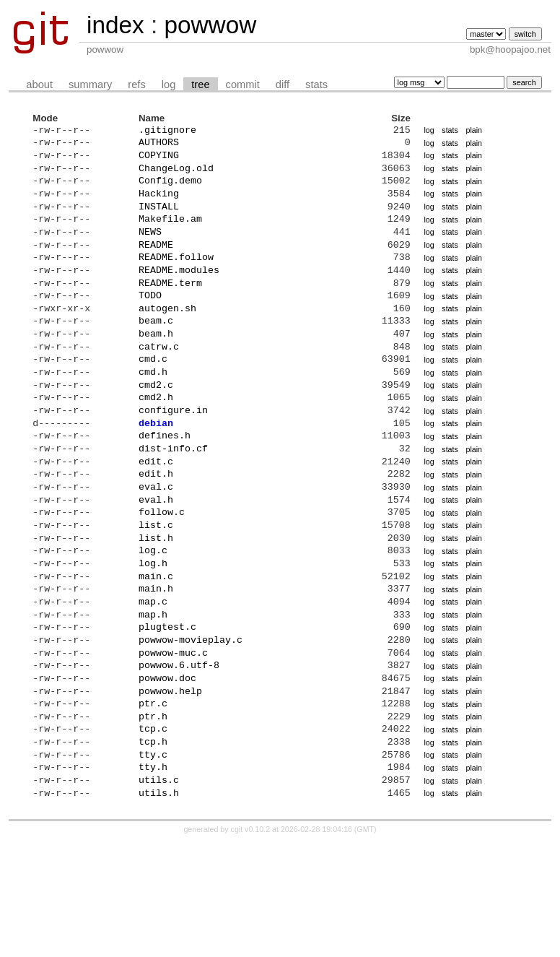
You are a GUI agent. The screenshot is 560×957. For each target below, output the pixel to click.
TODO (150, 325)
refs (136, 85)
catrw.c (159, 385)
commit (243, 85)
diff (283, 85)
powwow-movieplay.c (191, 728)
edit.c (156, 519)
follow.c (162, 579)
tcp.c (153, 832)
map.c (153, 683)
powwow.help (170, 788)
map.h (153, 698)
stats (316, 85)
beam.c (156, 355)
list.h (156, 609)
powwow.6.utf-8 (179, 758)
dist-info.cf (173, 504)
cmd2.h (156, 444)
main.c (156, 654)
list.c (156, 594)
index (115, 25)
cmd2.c (156, 430)
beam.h (156, 370)
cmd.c (153, 399)
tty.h (153, 877)
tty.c (153, 862)
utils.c (159, 892)
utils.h (159, 907)
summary (90, 85)
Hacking (159, 206)
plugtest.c (167, 713)
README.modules (179, 295)
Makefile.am (170, 235)
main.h (156, 668)
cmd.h (153, 415)
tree (200, 85)
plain (474, 131)
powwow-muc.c (173, 743)
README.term (170, 311)
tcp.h (153, 847)
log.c (153, 623)
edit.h (156, 534)
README (156, 266)
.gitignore (167, 131)
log (169, 85)
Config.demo (170, 191)
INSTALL (159, 221)
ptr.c (153, 802)
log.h (153, 638)
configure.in (173, 459)
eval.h (156, 564)
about (39, 85)
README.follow (176, 280)
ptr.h (153, 818)
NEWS (150, 251)
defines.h (165, 489)
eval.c (156, 549)
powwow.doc (167, 773)
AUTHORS (159, 146)
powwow (210, 25)
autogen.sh (167, 340)
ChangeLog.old (176, 176)
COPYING (159, 161)
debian (156, 475)
